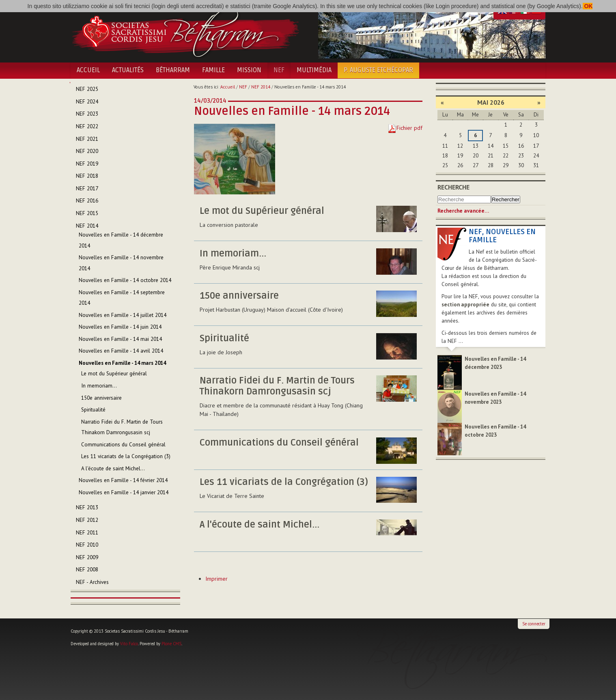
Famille (213, 70)
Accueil (88, 70)
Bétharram (173, 70)
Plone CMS (171, 644)
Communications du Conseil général (279, 443)
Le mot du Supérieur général (262, 211)
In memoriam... (233, 254)
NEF (279, 70)
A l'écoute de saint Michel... (260, 525)
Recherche (453, 187)
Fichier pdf (409, 128)
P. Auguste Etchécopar (378, 70)
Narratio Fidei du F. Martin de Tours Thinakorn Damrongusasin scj (277, 386)
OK (588, 6)
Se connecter (534, 624)
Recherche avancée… (463, 211)
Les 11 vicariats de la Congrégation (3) (284, 482)
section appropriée (465, 305)
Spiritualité (224, 338)
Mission (249, 70)
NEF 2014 (261, 87)
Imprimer (216, 579)
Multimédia (314, 70)
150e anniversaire (239, 296)
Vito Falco (129, 644)
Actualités (128, 70)
